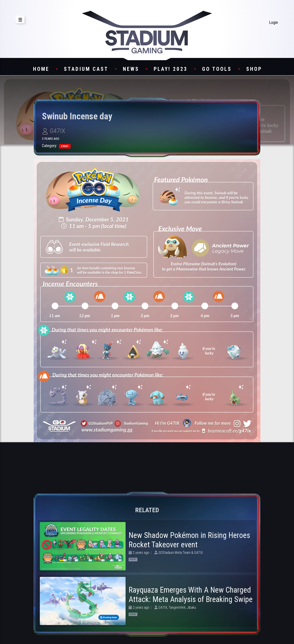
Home (41, 69)
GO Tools (217, 69)
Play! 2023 (171, 69)
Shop (254, 69)
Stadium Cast (86, 69)
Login (273, 22)
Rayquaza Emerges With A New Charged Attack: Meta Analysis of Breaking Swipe (191, 595)
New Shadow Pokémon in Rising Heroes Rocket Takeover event (189, 540)
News (131, 69)
